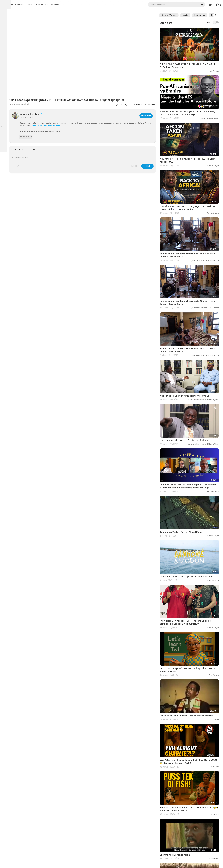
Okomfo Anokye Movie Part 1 (184, 799)
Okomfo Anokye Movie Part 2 (185, 761)
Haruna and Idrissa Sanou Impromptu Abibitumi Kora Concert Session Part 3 (194, 227)
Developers (9, 118)
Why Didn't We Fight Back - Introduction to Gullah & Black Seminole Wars (192, 840)
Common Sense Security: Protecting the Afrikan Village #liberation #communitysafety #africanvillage (194, 431)
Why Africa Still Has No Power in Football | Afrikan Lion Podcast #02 (191, 144)
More (92, 5)
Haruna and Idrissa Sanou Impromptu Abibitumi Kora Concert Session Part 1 (194, 311)
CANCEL (144, 153)
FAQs (20, 107)
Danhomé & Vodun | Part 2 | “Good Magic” (191, 471)
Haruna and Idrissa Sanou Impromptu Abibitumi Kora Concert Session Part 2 (194, 269)
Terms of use (10, 111)
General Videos (53, 5)
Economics (80, 5)
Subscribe (156, 102)
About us (8, 114)
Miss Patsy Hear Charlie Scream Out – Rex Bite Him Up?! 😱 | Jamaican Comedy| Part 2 (193, 679)
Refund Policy (10, 107)
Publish (157, 153)
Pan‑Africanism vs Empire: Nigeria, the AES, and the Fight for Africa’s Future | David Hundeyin (194, 102)
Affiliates (20, 118)
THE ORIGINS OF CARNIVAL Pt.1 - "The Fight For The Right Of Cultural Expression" (193, 60)
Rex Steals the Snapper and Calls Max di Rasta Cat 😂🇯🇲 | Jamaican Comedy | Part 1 (194, 720)
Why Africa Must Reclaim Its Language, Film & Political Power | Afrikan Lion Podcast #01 (193, 185)
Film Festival (9, 121)
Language (21, 121)
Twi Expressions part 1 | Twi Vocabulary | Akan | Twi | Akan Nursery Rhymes (194, 595)
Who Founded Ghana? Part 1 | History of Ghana (194, 390)
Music (67, 5)
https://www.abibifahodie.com (102, 113)
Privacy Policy (23, 111)
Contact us (18, 114)
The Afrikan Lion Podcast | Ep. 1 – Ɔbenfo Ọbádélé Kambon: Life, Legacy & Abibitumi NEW (194, 553)
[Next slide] (216, 15)
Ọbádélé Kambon (65, 101)
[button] (218, 5)
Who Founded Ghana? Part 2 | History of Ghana (194, 351)
